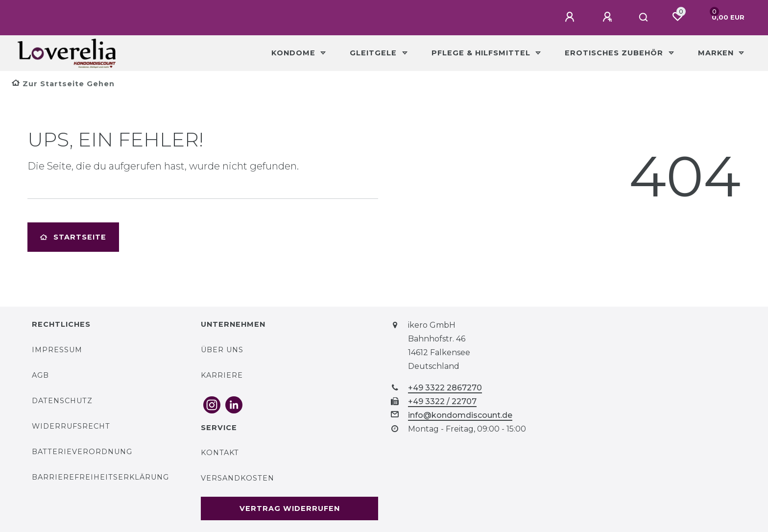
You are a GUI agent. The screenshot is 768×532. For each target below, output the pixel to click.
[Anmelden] (571, 17)
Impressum (57, 350)
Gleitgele (374, 53)
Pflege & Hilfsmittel (482, 53)
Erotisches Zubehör (615, 53)
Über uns (222, 350)
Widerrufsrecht (71, 426)
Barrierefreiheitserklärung (100, 477)
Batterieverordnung (82, 452)
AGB (40, 375)
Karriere (222, 375)
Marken (717, 53)
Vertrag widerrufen (290, 508)
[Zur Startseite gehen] (63, 84)
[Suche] (644, 18)
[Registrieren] (609, 17)
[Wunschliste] (677, 17)
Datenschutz (62, 401)
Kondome (295, 53)
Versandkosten (238, 478)
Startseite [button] (73, 237)
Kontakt (220, 453)
